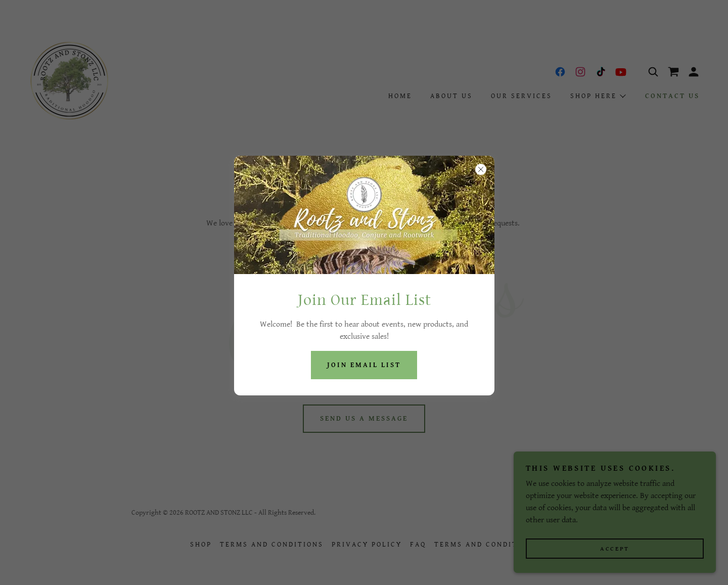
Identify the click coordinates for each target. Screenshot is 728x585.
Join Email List (364, 365)
